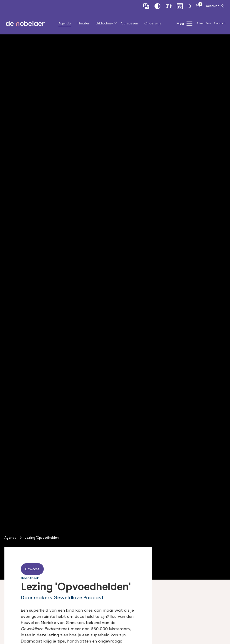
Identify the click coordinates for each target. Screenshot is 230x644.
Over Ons (204, 23)
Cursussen (129, 23)
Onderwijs (153, 23)
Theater (83, 23)
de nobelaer (25, 23)
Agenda (65, 23)
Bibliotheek (105, 23)
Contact (220, 23)
